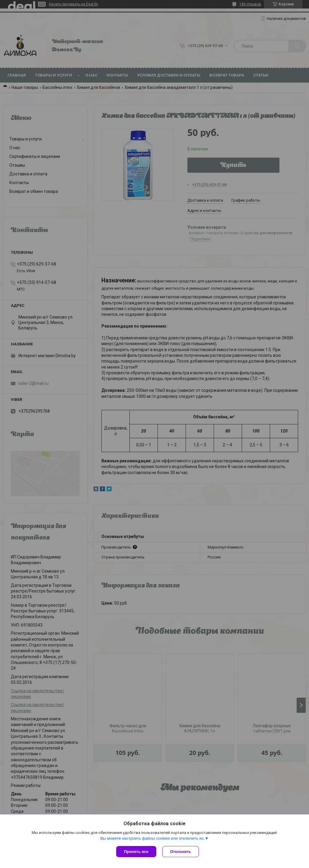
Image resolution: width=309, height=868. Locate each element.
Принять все (136, 852)
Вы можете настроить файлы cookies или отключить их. (152, 838)
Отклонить (181, 852)
